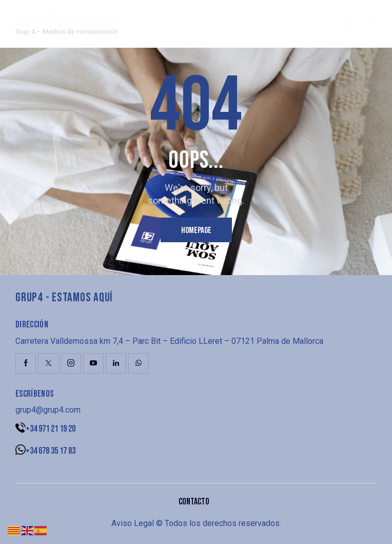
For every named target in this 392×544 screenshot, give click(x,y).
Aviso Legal (133, 523)
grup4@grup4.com (48, 410)
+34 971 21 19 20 (51, 429)
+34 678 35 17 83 (51, 451)
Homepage (196, 230)
